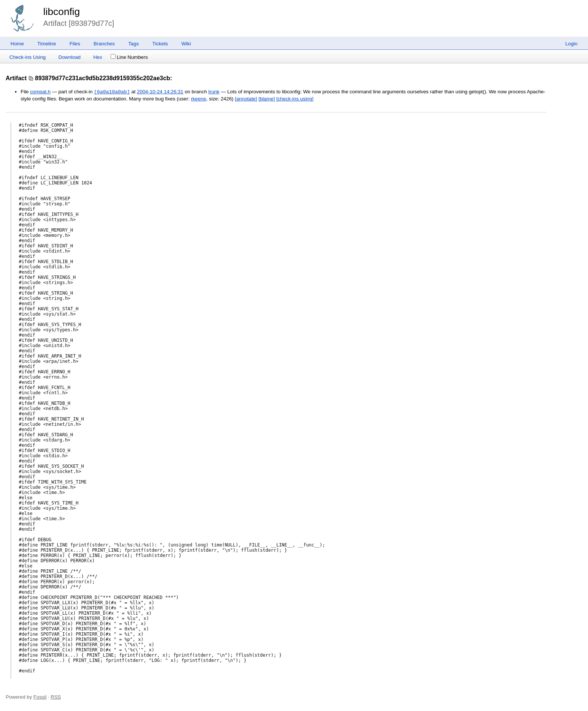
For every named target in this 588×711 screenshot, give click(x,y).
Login (571, 44)
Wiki (186, 44)
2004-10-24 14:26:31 (160, 92)
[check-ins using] (295, 99)
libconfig (61, 12)
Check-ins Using (28, 57)
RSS (56, 697)
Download (70, 57)
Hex (98, 57)
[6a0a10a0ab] (112, 92)
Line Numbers (129, 57)
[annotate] (246, 99)
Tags (133, 44)
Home (17, 44)
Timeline (47, 44)
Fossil (40, 697)
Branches (104, 44)
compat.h (40, 92)
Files (75, 44)
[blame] (267, 99)
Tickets (160, 44)
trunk (214, 92)
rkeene (199, 99)
